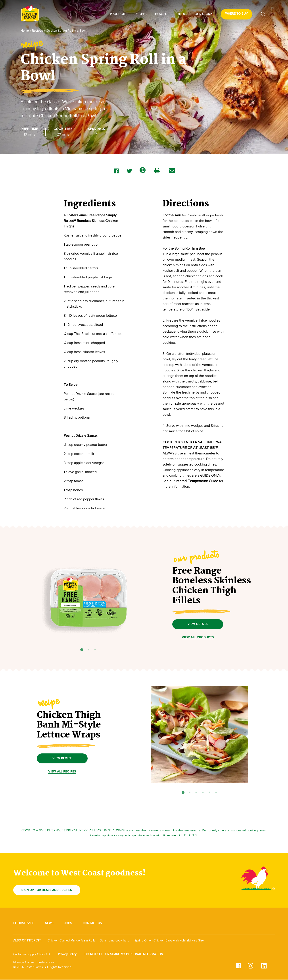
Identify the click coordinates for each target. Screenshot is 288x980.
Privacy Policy (67, 955)
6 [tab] (216, 793)
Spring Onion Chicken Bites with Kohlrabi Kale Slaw (169, 941)
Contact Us (92, 924)
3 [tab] (95, 650)
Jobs (68, 924)
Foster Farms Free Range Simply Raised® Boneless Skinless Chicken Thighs (91, 221)
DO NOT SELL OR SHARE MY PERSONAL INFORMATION (124, 955)
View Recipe (62, 759)
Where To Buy (236, 14)
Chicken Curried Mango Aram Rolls (71, 941)
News (49, 924)
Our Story (203, 14)
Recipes (141, 14)
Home (25, 31)
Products (118, 14)
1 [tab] (82, 650)
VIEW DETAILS (198, 624)
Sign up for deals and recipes (48, 891)
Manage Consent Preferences (34, 963)
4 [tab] (203, 793)
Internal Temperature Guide (197, 481)
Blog (182, 14)
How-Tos (162, 14)
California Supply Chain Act (32, 955)
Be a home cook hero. (115, 941)
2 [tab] (88, 650)
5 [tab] (209, 793)
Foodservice (24, 924)
